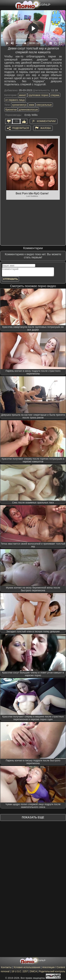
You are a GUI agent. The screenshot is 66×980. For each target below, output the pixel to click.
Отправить (10, 279)
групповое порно (38, 95)
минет (23, 95)
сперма (55, 95)
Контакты (6, 967)
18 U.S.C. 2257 (20, 971)
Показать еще (33, 817)
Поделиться (21, 128)
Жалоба (46, 128)
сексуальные (44, 105)
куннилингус (19, 105)
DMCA (33, 971)
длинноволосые (28, 110)
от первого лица (15, 100)
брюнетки (11, 110)
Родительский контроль (52, 971)
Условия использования (27, 967)
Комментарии (46, 121)
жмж (31, 105)
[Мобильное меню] (3, 5)
